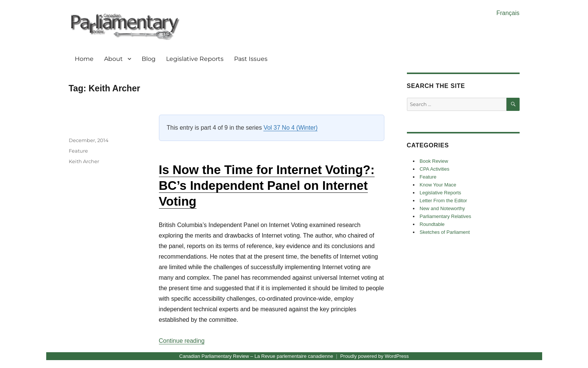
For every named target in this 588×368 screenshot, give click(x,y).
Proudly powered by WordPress (374, 356)
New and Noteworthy (442, 208)
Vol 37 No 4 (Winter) (290, 128)
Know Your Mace (438, 185)
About (113, 59)
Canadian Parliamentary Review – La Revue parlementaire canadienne (256, 356)
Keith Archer (84, 161)
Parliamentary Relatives (445, 216)
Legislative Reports (195, 59)
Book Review (434, 161)
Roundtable (432, 224)
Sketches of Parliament (445, 232)
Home (84, 59)
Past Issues (251, 59)
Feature (78, 151)
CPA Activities (435, 169)
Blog (149, 59)
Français (508, 13)
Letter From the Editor (443, 201)
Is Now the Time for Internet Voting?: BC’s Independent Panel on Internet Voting (267, 186)
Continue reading (182, 341)
